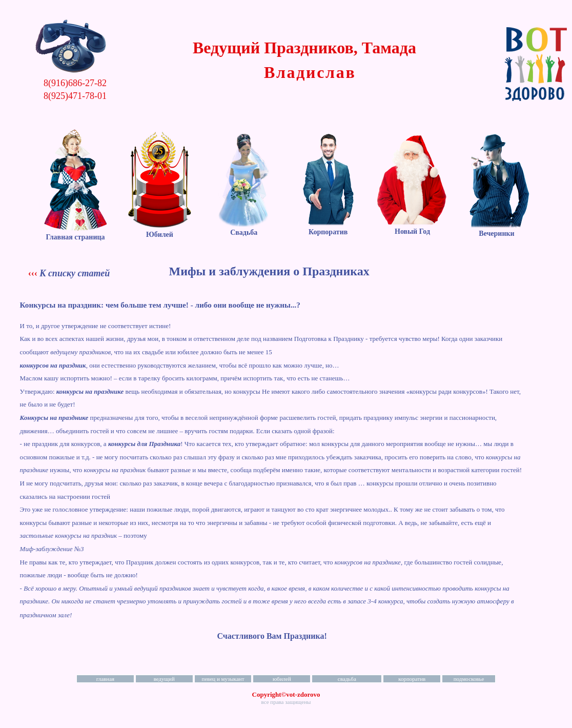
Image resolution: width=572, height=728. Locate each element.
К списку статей (75, 273)
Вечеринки (497, 229)
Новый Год (412, 227)
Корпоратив (328, 228)
